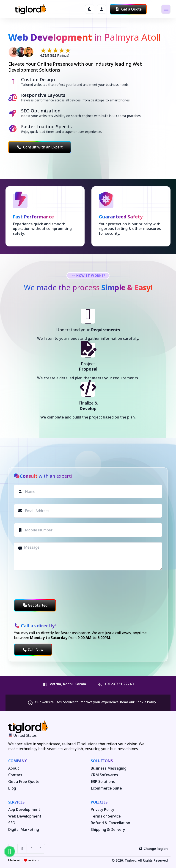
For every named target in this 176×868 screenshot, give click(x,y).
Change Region (153, 849)
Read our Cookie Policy (138, 702)
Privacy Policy (102, 810)
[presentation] (49, 585)
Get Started (35, 605)
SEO (12, 823)
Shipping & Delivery (108, 830)
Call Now (33, 650)
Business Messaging (109, 768)
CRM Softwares (104, 775)
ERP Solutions (103, 782)
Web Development (25, 816)
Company (18, 761)
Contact (15, 775)
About (14, 768)
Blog (12, 788)
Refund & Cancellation (110, 823)
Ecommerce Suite (106, 788)
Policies (99, 802)
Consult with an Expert (40, 147)
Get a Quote (128, 9)
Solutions (102, 761)
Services (16, 802)
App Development (24, 810)
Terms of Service (106, 816)
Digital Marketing (24, 830)
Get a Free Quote (24, 782)
